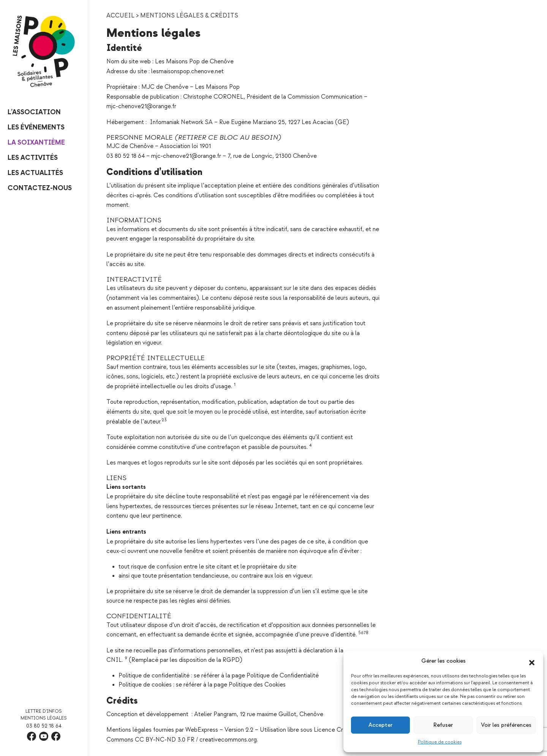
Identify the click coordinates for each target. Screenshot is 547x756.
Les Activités (33, 158)
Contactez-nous (40, 188)
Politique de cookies (440, 742)
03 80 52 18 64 (44, 726)
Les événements (36, 127)
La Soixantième (36, 143)
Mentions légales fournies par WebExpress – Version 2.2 (180, 730)
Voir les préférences (506, 725)
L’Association (34, 112)
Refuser (443, 725)
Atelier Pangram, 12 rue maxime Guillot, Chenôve (258, 714)
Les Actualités (35, 173)
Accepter (380, 725)
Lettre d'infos (44, 711)
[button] (532, 661)
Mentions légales (44, 718)
